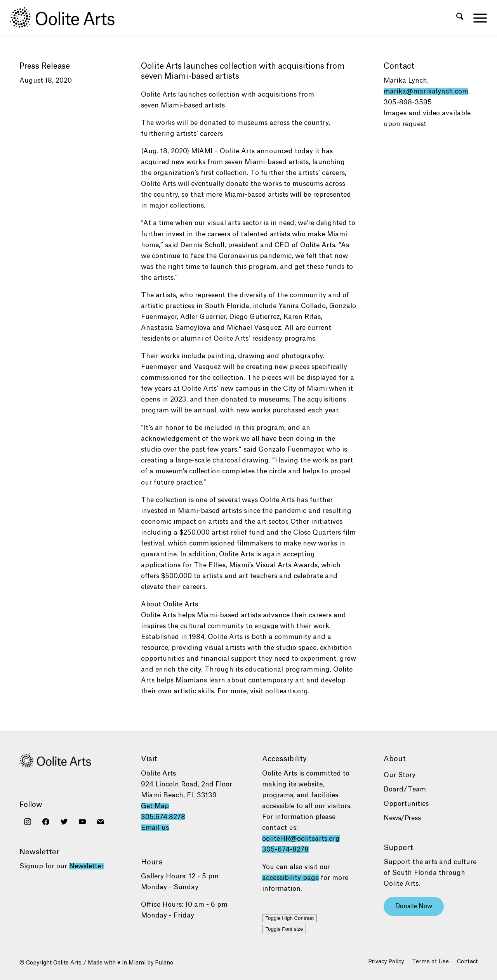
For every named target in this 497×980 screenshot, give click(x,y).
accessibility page (290, 878)
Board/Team (405, 789)
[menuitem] (460, 17)
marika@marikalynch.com (426, 91)
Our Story (400, 775)
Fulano (164, 963)
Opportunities (406, 804)
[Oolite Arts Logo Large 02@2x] (67, 17)
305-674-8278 (285, 849)
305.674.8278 (163, 817)
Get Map (155, 806)
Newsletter (86, 866)
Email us (155, 828)
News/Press (402, 818)
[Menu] (478, 17)
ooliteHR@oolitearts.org (301, 839)
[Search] (460, 17)
